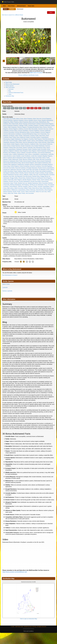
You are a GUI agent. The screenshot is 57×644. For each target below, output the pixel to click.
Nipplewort (14, 164)
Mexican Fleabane (28, 159)
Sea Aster (12, 176)
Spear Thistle (14, 183)
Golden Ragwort (15, 144)
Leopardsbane (44, 154)
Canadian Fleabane (33, 125)
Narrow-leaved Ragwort (28, 163)
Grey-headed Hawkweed (38, 146)
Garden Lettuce (31, 141)
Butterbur (16, 125)
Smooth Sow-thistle (36, 181)
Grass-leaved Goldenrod (46, 144)
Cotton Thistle (19, 136)
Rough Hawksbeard (9, 175)
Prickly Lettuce (50, 170)
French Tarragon (13, 141)
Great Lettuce (7, 146)
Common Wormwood (9, 134)
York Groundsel (30, 193)
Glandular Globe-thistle (16, 142)
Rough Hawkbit (49, 173)
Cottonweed (26, 136)
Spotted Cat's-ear (22, 183)
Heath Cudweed (32, 149)
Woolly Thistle (17, 192)
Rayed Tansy (26, 171)
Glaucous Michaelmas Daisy (30, 142)
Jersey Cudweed (21, 153)
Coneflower (18, 134)
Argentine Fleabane (18, 120)
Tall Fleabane (25, 185)
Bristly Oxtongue (23, 124)
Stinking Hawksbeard (16, 185)
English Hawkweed (16, 139)
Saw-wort (36, 175)
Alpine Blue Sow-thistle (9, 119)
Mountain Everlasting (45, 159)
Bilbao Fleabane (14, 122)
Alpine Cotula (20, 119)
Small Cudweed (45, 180)
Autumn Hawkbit (28, 120)
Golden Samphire (25, 144)
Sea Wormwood (27, 176)
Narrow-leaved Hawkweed (44, 161)
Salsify (31, 175)
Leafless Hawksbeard (18, 154)
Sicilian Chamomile (8, 180)
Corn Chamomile (42, 134)
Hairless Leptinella (28, 148)
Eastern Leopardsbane (42, 137)
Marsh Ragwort (28, 158)
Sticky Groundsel (43, 183)
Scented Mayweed (44, 175)
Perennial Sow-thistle (9, 168)
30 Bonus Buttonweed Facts (16, 93)
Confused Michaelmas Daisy (29, 134)
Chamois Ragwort (22, 127)
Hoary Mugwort (24, 151)
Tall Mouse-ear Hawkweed (37, 185)
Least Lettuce (28, 154)
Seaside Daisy (36, 176)
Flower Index (31, 6)
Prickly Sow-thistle (8, 171)
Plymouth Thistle (21, 170)
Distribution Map (10, 96)
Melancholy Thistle (17, 159)
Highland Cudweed (14, 151)
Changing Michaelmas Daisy (35, 127)
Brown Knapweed (8, 125)
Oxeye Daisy (7, 166)
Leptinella (51, 154)
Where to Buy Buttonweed (12, 84)
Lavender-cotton (8, 154)
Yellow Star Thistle (12, 193)
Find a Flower (11, 6)
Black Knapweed (24, 122)
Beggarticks (6, 122)
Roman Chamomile (29, 173)
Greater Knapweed (26, 146)
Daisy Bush (42, 136)
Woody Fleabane (8, 192)
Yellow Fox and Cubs (41, 192)
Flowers (12, 9)
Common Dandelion (23, 131)
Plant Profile (9, 82)
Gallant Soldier (22, 141)
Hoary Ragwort (32, 151)
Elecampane (7, 139)
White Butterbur (47, 188)
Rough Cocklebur (40, 173)
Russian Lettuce (19, 175)
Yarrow (23, 192)
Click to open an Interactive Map (29, 619)
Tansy (46, 185)
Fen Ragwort (25, 139)
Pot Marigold (42, 170)
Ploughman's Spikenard (10, 170)
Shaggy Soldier (14, 178)
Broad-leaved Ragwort (47, 124)
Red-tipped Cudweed (9, 173)
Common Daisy (13, 131)
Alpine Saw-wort (37, 119)
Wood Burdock (40, 190)
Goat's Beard (7, 144)
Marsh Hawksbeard (18, 158)
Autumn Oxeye (37, 120)
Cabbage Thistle (23, 125)
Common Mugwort (35, 132)
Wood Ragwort (48, 190)
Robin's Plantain (19, 173)
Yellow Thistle (21, 193)
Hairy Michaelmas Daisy (39, 148)
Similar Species (9, 86)
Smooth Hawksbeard (24, 181)
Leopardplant (36, 154)
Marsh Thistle (46, 158)
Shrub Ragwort (47, 178)
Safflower (26, 175)
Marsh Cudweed (8, 158)
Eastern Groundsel (31, 137)
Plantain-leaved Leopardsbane (46, 168)
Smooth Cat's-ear (14, 181)
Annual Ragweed (47, 119)
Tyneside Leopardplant (43, 186)
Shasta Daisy (22, 178)
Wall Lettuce (10, 188)
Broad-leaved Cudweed (35, 124)
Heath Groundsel (42, 149)
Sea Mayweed (19, 176)
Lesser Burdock (7, 156)
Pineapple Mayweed (32, 168)
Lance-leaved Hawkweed (44, 153)
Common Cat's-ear (43, 129)
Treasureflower (13, 186)
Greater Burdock (16, 146)
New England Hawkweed (41, 163)
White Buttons (7, 190)
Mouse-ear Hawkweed (9, 161)
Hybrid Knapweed (42, 151)
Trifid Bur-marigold (23, 186)
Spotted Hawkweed (33, 183)
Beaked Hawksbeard (47, 120)
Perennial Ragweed (47, 166)
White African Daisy (37, 188)
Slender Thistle (36, 180)
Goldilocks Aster (34, 144)
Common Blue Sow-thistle (31, 129)
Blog (10, 91)
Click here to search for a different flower (12, 15)
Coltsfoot (21, 129)
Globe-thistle (51, 142)
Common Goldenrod (45, 131)
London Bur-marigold (36, 156)
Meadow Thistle (7, 159)
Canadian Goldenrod (45, 125)
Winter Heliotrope (31, 190)
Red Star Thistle (34, 171)
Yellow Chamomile (30, 192)
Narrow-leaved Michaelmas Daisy (12, 163)
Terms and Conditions (28, 631)
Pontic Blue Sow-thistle (32, 170)
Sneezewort (6, 183)
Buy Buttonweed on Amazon (10, 275)
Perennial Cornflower (35, 166)
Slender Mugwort (27, 180)
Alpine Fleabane (28, 119)
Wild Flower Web (8, 2)
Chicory (45, 127)
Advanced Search (21, 6)
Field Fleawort (38, 139)
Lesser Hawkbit (16, 156)
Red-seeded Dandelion (45, 171)
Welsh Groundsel (19, 188)
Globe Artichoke (42, 142)
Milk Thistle (36, 159)
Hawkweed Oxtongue (22, 149)
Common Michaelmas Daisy (22, 132)
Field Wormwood (47, 139)
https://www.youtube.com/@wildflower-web (15, 572)
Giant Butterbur (40, 141)
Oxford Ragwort (15, 166)
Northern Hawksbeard (35, 164)
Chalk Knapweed (12, 127)
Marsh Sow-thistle (37, 158)
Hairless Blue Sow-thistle (16, 148)
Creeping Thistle (34, 136)
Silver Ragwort (18, 180)
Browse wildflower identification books (29, 75)
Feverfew (31, 139)
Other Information (10, 87)
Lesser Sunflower (26, 156)
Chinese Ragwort (13, 129)
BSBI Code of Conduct (36, 73)
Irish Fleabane (12, 153)
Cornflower (11, 136)
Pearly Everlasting (24, 166)
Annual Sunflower (8, 120)
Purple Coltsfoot (18, 171)
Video (10, 94)
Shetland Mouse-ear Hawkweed (34, 178)
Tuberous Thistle (32, 186)
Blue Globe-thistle (14, 124)
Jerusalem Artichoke (31, 153)
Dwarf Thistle (13, 137)
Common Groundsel (9, 132)
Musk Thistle (19, 161)
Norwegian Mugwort (47, 164)
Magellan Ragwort (47, 156)
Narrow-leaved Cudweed (30, 161)
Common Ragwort (45, 132)
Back (51, 12)
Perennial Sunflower (20, 168)
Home (4, 6)
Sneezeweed (45, 181)
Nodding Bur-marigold (23, 164)
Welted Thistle (28, 188)
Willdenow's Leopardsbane (19, 190)
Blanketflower (43, 122)
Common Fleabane (34, 131)
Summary (11, 89)
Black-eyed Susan (34, 122)
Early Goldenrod (21, 137)
